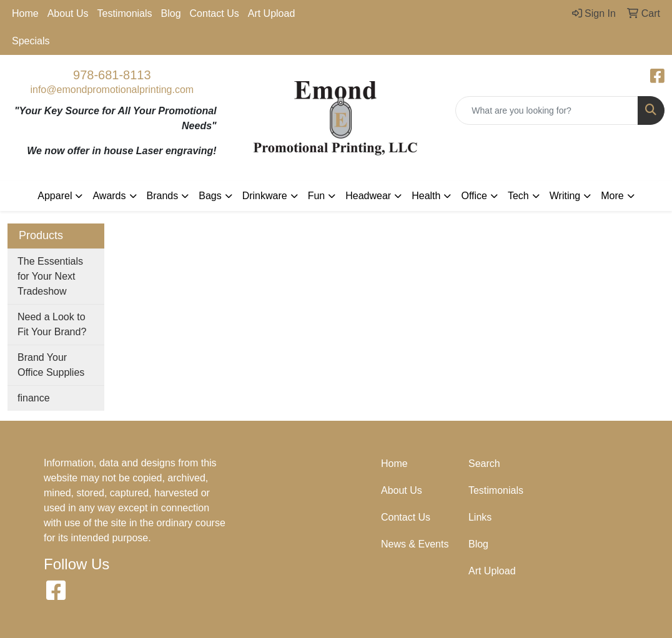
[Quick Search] (547, 110)
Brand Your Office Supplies (51, 365)
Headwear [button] (368, 196)
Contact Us (215, 13)
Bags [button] (210, 196)
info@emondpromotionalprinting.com (112, 90)
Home (25, 13)
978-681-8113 (112, 75)
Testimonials (125, 13)
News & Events (415, 544)
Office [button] (474, 196)
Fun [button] (317, 196)
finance (34, 398)
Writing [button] (565, 196)
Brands (163, 196)
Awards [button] (109, 196)
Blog (171, 13)
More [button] (612, 196)
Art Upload (272, 13)
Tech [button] (518, 196)
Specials (31, 41)
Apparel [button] (55, 196)
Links (480, 517)
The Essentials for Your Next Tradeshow (50, 276)
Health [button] (426, 196)
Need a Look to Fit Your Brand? (52, 324)
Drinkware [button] (265, 196)
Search (484, 464)
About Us (68, 13)
